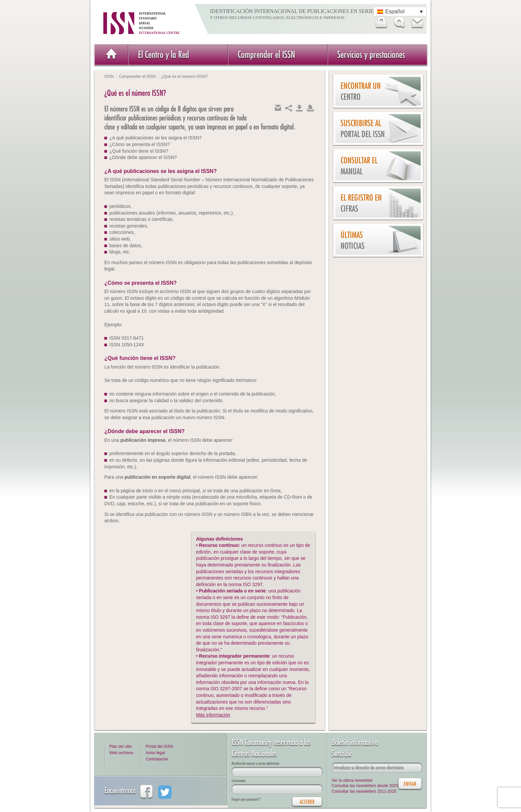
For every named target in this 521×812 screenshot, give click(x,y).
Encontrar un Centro (361, 91)
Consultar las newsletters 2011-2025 (364, 791)
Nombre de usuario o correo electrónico (256, 763)
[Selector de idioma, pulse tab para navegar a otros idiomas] (400, 11)
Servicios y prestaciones (371, 54)
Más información (213, 715)
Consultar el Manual (359, 166)
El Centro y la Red (163, 54)
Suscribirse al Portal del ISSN (363, 129)
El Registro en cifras (361, 203)
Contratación (157, 759)
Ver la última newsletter (352, 780)
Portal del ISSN (159, 746)
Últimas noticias (353, 240)
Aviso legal (155, 753)
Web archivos (121, 753)
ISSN (109, 77)
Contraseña (239, 781)
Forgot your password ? (246, 799)
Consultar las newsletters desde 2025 (365, 786)
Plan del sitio (121, 746)
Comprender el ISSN (266, 54)
